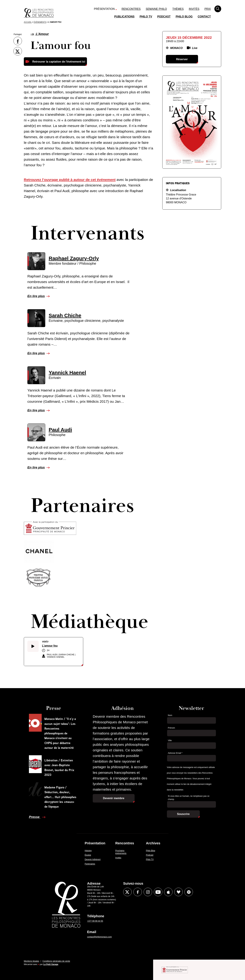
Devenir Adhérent (93, 859)
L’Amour (40, 34)
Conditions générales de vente (56, 961)
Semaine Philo (156, 9)
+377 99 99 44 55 (95, 921)
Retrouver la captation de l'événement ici (59, 62)
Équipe (88, 855)
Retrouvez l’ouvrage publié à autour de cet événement (70, 180)
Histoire (88, 851)
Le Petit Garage (51, 964)
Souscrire (183, 814)
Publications (124, 17)
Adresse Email (175, 753)
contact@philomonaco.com (99, 937)
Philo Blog (184, 17)
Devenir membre (114, 798)
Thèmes (178, 9)
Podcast (164, 17)
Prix (208, 9)
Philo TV (146, 17)
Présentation (104, 9)
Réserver (182, 59)
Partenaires (90, 864)
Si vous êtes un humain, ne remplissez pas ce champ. (189, 798)
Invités (194, 9)
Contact (204, 17)
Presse (35, 817)
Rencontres (131, 9)
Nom (170, 715)
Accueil (28, 22)
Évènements (40, 22)
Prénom (171, 728)
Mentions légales (31, 961)
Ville (170, 740)
